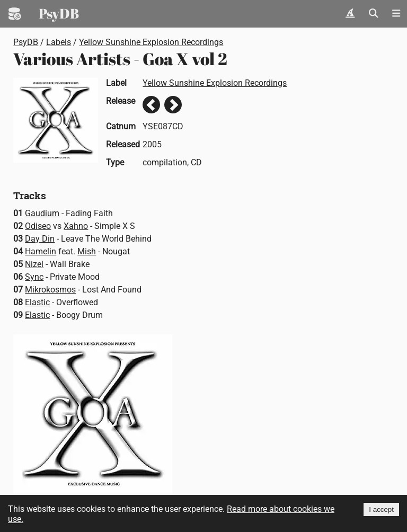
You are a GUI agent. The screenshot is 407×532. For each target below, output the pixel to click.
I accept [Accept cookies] (381, 509)
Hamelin (41, 251)
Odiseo (38, 226)
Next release (173, 105)
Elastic (37, 302)
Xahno (76, 226)
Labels (59, 42)
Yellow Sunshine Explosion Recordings (151, 42)
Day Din (40, 239)
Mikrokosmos (50, 290)
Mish (87, 251)
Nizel (34, 264)
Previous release (151, 105)
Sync (34, 277)
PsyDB (59, 13)
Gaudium (42, 213)
